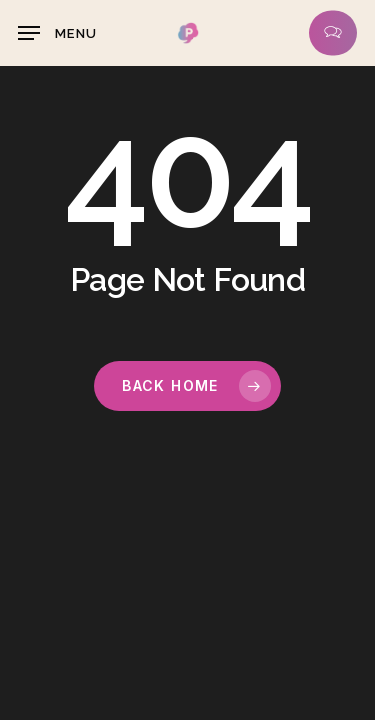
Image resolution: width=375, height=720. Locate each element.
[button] (57, 33)
